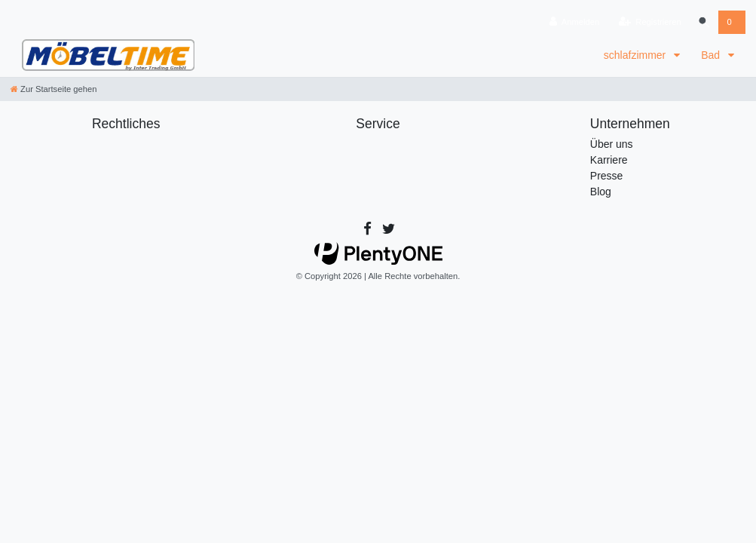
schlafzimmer (636, 55)
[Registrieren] (649, 22)
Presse (607, 176)
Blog (601, 192)
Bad (712, 55)
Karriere (609, 160)
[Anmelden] (573, 22)
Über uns (612, 144)
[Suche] (703, 22)
